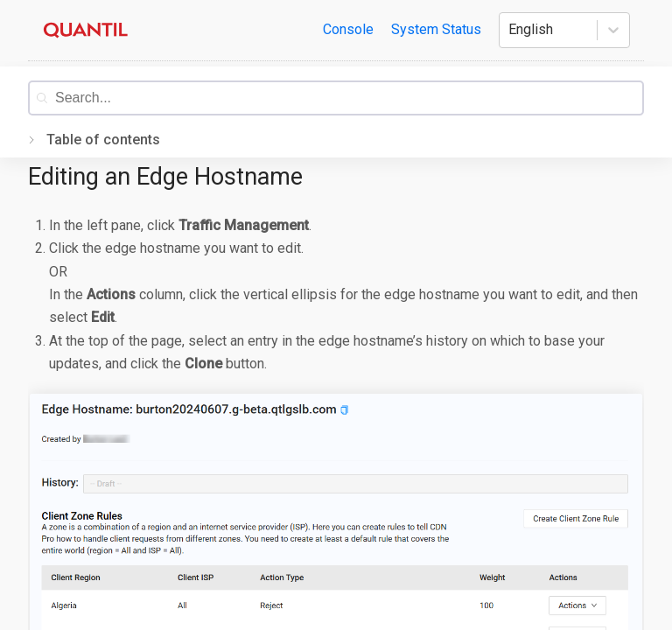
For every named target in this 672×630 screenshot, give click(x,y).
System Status (436, 29)
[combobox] (349, 98)
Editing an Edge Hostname (165, 177)
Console (348, 29)
